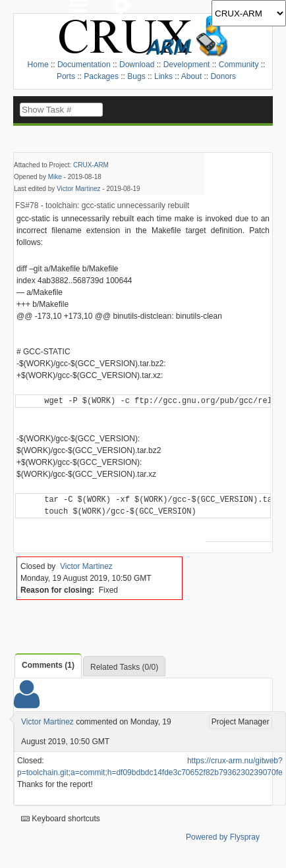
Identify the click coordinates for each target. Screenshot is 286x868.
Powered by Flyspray (223, 837)
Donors (223, 76)
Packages (101, 76)
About (191, 76)
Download (137, 65)
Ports (66, 76)
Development (187, 65)
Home (38, 65)
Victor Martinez (79, 189)
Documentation (84, 65)
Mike (55, 177)
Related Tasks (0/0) (124, 667)
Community (239, 65)
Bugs (136, 76)
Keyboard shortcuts (61, 819)
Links (163, 76)
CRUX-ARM (91, 165)
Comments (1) (48, 665)
